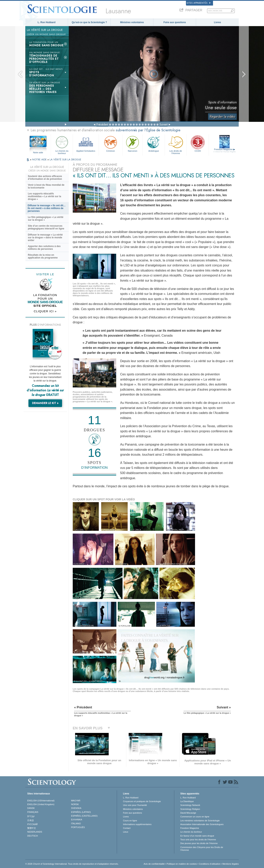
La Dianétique (187, 801)
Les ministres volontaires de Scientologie (200, 821)
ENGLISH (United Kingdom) (41, 804)
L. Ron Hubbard (47, 22)
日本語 (31, 820)
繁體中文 (32, 828)
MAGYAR (76, 801)
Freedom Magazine (225, 151)
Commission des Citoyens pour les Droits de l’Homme (202, 849)
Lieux (125, 832)
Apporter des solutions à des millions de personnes (44, 248)
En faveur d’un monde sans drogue (197, 836)
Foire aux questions (175, 22)
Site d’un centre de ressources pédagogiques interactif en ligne (46, 227)
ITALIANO (76, 824)
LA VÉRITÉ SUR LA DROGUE (65, 159)
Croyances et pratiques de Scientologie (142, 801)
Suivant (164, 124)
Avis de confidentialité (154, 864)
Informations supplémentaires (137, 824)
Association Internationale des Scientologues (202, 824)
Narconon (132, 143)
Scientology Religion (190, 809)
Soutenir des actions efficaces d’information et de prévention (45, 178)
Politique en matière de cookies (182, 864)
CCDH (198, 143)
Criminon (111, 143)
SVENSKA (76, 808)
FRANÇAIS (33, 812)
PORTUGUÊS (78, 827)
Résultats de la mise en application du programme (43, 256)
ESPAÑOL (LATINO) (81, 812)
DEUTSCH (33, 836)
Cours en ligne (130, 821)
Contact (127, 828)
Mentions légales (231, 864)
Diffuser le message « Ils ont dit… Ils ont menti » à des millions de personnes (47, 208)
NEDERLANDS (35, 832)
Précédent (102, 124)
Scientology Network (190, 805)
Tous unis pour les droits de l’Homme (198, 840)
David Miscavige (188, 813)
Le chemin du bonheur (62, 144)
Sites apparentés (198, 3)
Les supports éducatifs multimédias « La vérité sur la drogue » (44, 196)
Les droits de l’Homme (176, 144)
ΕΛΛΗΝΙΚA (77, 820)
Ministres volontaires (132, 22)
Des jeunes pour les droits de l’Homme (199, 843)
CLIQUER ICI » (45, 311)
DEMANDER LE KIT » (45, 403)
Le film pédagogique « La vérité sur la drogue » (46, 219)
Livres (217, 22)
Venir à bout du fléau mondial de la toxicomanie (46, 186)
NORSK (75, 804)
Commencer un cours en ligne (195, 817)
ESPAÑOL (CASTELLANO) (84, 816)
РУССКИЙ (32, 824)
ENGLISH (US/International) (41, 801)
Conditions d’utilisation (210, 864)
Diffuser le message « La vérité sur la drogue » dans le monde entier (45, 238)
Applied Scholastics (86, 143)
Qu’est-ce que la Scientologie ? (89, 22)
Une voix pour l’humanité (135, 805)
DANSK (31, 808)
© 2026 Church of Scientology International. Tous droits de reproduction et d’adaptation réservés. (72, 864)
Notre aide (38, 152)
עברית (31, 816)
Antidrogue (154, 143)
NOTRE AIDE (40, 159)
